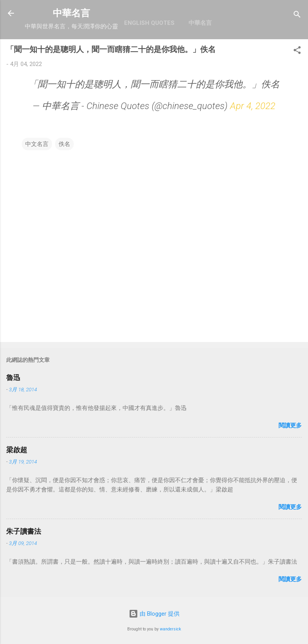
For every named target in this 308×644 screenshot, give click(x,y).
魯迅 (13, 378)
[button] (297, 51)
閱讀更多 (290, 425)
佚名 (64, 144)
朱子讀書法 (24, 531)
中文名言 (37, 144)
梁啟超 (17, 450)
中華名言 (71, 13)
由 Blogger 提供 (154, 614)
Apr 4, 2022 (253, 106)
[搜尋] (297, 16)
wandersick (170, 629)
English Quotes (149, 23)
